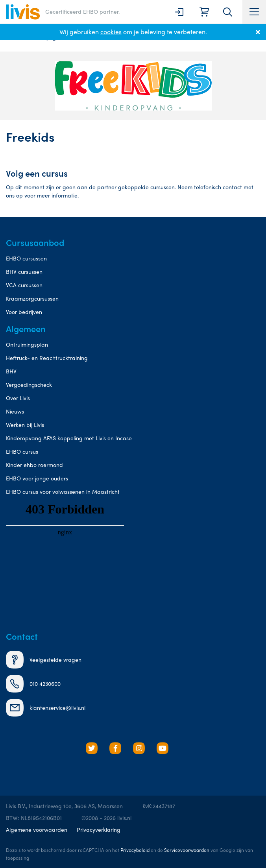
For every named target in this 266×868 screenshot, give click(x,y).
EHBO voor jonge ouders (37, 478)
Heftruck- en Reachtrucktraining (47, 358)
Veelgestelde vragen (44, 660)
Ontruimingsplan (27, 344)
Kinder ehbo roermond (34, 465)
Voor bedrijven (24, 312)
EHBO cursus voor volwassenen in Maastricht (63, 491)
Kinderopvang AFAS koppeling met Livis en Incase (69, 438)
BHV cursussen (24, 271)
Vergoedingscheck (29, 384)
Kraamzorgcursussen (32, 298)
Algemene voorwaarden (37, 829)
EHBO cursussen (26, 258)
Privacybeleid (135, 850)
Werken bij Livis (25, 425)
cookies (111, 32)
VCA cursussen (24, 285)
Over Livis (18, 398)
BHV (11, 371)
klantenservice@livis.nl (46, 708)
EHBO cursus (22, 451)
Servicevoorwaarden (187, 850)
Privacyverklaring (99, 829)
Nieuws (15, 411)
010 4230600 (33, 684)
